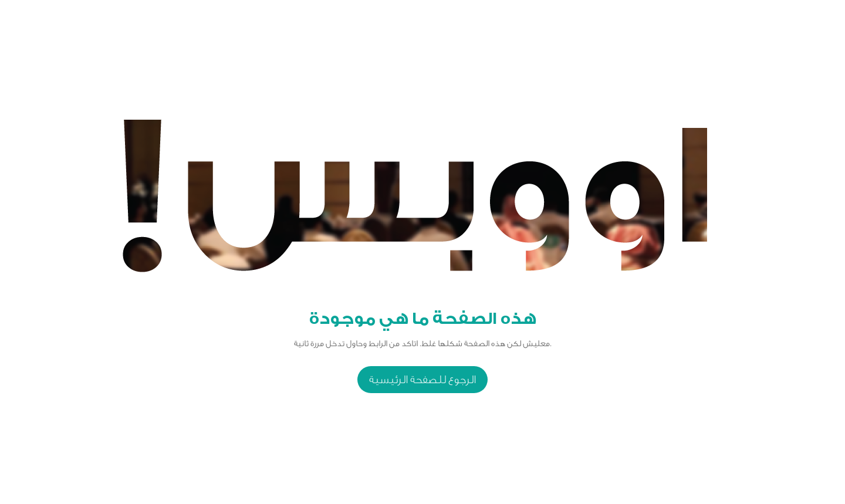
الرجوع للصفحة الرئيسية (422, 380)
